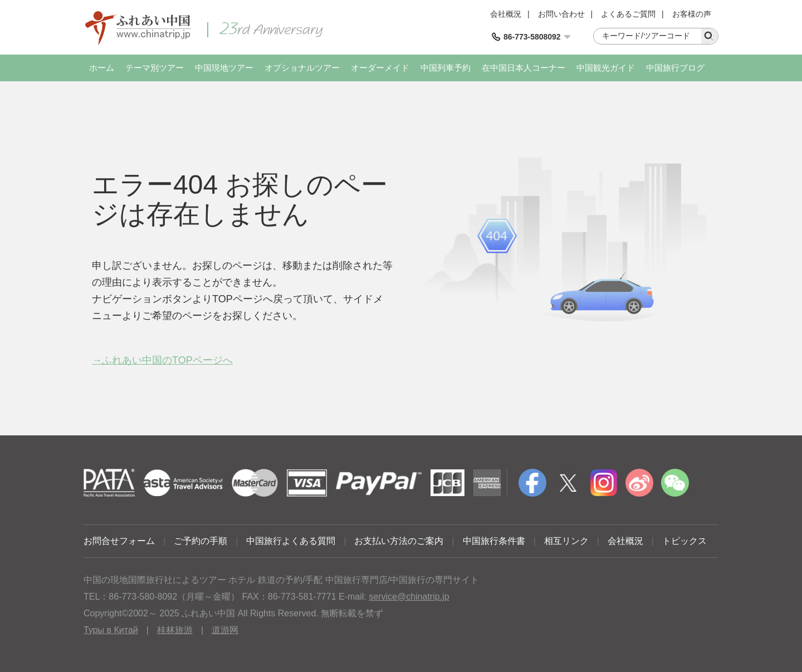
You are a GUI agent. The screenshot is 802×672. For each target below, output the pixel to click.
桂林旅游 (175, 630)
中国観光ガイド (606, 68)
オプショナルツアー (302, 68)
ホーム (102, 68)
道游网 (225, 630)
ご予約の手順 (200, 541)
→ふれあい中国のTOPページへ (162, 360)
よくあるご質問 (628, 14)
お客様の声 (692, 14)
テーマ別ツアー (155, 68)
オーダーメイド (380, 68)
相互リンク (566, 541)
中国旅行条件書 (494, 541)
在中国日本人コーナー (524, 68)
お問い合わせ (561, 14)
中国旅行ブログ (675, 68)
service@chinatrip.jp (409, 597)
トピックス (684, 541)
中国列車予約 (446, 68)
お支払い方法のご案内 (399, 541)
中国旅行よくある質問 (291, 541)
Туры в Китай (111, 630)
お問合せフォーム (119, 541)
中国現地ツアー (224, 68)
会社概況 (506, 14)
